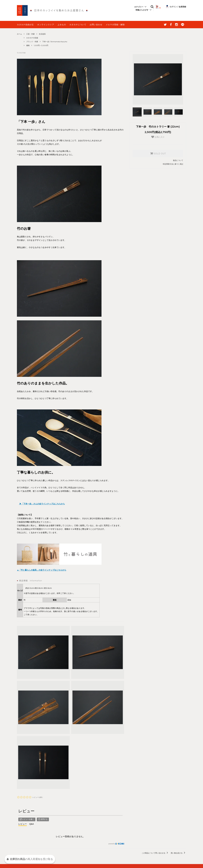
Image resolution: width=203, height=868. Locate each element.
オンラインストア (46, 25)
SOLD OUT (158, 153)
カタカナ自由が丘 (25, 25)
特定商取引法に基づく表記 (173, 164)
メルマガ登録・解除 (115, 25)
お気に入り (158, 137)
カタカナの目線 (32, 38)
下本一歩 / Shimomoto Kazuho (55, 42)
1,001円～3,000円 (41, 45)
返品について (178, 160)
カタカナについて (78, 25)
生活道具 (42, 34)
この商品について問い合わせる (155, 853)
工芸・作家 (30, 34)
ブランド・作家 (32, 42)
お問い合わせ (96, 25)
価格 (28, 45)
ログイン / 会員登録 (176, 7)
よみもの (62, 25)
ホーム (19, 34)
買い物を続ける (178, 853)
